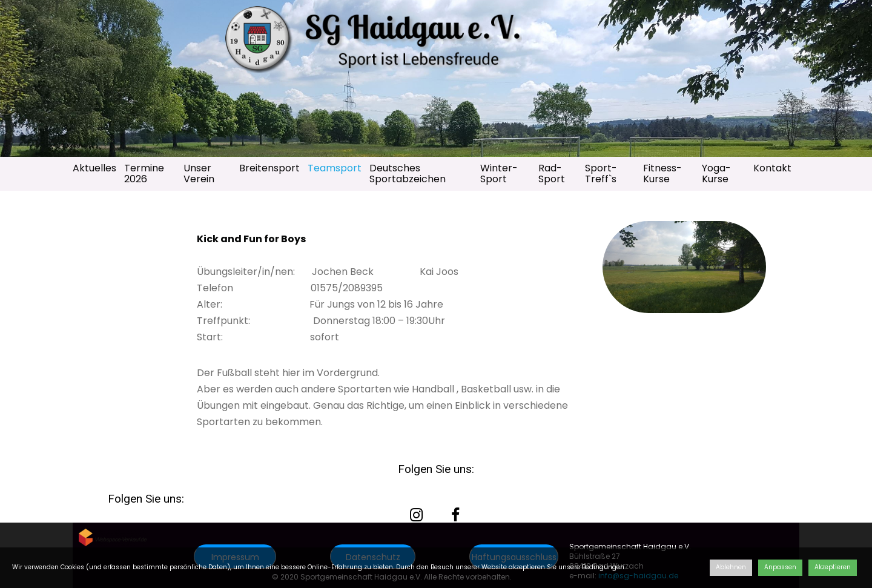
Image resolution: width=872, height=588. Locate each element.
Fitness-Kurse (662, 173)
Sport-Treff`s (601, 173)
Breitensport (269, 168)
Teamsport (335, 168)
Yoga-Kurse (716, 173)
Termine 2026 (144, 173)
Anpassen (780, 567)
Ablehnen (731, 567)
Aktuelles (94, 168)
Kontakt (772, 168)
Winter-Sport (499, 173)
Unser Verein (199, 173)
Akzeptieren (833, 567)
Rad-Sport (552, 173)
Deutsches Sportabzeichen (408, 173)
